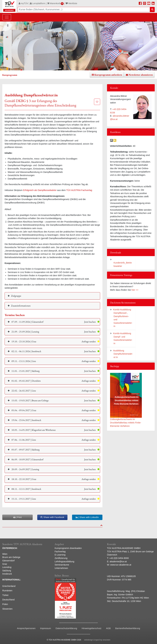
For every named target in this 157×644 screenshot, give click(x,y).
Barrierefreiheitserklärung (128, 628)
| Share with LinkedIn (87, 517)
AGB (108, 628)
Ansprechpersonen (26, 628)
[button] (52, 322)
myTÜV (23, 3)
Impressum (45, 628)
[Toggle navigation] (7, 17)
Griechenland (9, 586)
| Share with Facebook (52, 517)
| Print (17, 517)
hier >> (135, 290)
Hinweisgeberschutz (92, 628)
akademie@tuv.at (118, 562)
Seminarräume (62, 565)
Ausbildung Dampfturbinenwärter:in (123, 354)
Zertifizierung (61, 558)
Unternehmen (61, 568)
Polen (5, 604)
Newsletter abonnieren (141, 75)
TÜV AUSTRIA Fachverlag (79, 190)
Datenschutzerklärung (66, 628)
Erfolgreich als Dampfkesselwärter (40, 190)
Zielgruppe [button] (16, 296)
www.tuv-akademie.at (121, 565)
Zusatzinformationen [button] (21, 306)
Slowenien (7, 609)
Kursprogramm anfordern (108, 75)
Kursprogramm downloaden (68, 548)
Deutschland (8, 600)
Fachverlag (60, 552)
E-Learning (60, 555)
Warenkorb (56, 3)
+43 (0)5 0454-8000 (119, 558)
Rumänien (7, 591)
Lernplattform (38, 3)
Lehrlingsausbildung (64, 562)
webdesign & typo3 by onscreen (97, 640)
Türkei (5, 595)
